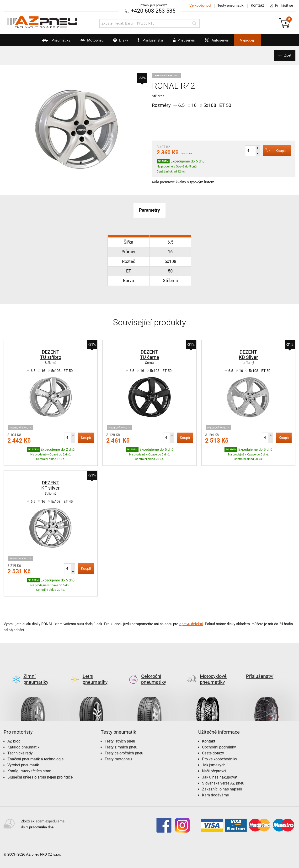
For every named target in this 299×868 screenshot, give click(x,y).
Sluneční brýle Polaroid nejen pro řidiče (40, 769)
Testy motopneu (118, 751)
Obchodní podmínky (219, 739)
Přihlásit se (280, 6)
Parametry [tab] (149, 210)
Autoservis (222, 42)
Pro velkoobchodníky (220, 751)
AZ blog (14, 733)
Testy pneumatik (230, 5)
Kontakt (257, 5)
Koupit (273, 150)
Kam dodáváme (215, 787)
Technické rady (20, 745)
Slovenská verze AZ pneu (223, 775)
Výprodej (257, 40)
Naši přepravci (214, 763)
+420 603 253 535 (153, 11)
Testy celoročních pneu (124, 745)
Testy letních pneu (120, 733)
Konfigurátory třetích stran (29, 763)
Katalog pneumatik (23, 739)
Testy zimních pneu (121, 739)
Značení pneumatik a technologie (35, 751)
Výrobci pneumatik (23, 757)
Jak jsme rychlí (215, 757)
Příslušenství (152, 40)
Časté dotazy (213, 745)
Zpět (287, 55)
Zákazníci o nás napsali (222, 781)
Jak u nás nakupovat (220, 769)
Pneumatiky (45, 42)
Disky (116, 42)
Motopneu (83, 42)
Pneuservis (186, 42)
